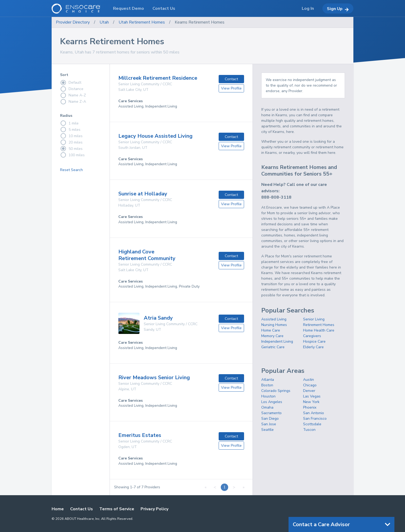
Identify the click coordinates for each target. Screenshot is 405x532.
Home (58, 509)
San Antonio (314, 413)
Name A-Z (73, 95)
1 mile (69, 123)
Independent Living (277, 341)
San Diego (270, 419)
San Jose (269, 424)
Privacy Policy (154, 509)
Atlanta (268, 380)
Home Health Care (319, 330)
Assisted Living (274, 319)
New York (311, 402)
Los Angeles (272, 402)
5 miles (70, 129)
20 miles (71, 142)
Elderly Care (313, 347)
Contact (231, 79)
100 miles (72, 155)
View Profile (231, 88)
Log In (308, 8)
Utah (104, 22)
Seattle (267, 430)
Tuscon (309, 430)
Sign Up (338, 9)
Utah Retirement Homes (142, 22)
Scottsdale (312, 424)
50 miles (71, 149)
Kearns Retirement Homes (200, 22)
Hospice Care (314, 341)
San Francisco (315, 419)
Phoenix (310, 407)
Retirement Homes (319, 325)
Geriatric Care (273, 347)
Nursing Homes (274, 325)
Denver (309, 391)
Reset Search (71, 170)
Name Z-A (73, 102)
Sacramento (271, 413)
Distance (72, 89)
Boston (267, 385)
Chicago (310, 385)
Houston (268, 396)
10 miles (71, 136)
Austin (309, 380)
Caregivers (312, 336)
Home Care (271, 330)
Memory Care (272, 336)
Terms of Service (117, 509)
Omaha (267, 407)
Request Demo (129, 8)
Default (71, 83)
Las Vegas (312, 396)
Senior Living (314, 319)
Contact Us (82, 509)
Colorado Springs (276, 391)
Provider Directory (73, 22)
